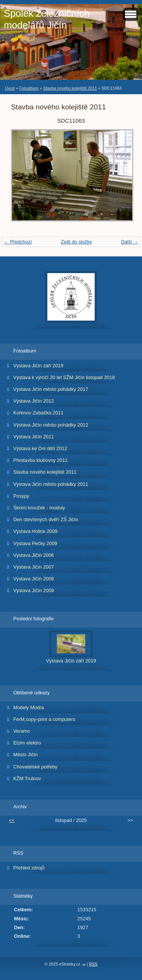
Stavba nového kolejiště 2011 (70, 88)
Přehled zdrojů (29, 868)
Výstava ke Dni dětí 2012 (40, 448)
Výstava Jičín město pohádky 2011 (51, 484)
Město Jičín (26, 755)
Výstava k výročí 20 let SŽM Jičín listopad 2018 (64, 377)
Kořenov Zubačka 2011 (38, 413)
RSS (93, 964)
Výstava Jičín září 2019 (38, 366)
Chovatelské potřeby (35, 767)
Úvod (10, 88)
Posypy (21, 496)
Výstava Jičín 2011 (34, 437)
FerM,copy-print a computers (44, 719)
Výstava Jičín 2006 (34, 555)
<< (12, 820)
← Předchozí (18, 242)
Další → (130, 242)
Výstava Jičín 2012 (34, 401)
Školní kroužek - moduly (39, 508)
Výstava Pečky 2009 (35, 543)
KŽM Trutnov (27, 778)
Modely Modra (29, 707)
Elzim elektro (27, 743)
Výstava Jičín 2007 (34, 567)
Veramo (22, 731)
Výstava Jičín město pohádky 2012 (51, 425)
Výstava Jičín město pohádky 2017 (51, 389)
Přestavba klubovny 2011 (41, 460)
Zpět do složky (76, 242)
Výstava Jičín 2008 (34, 579)
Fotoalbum (29, 88)
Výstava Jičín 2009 (34, 590)
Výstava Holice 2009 (35, 531)
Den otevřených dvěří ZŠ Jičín (46, 519)
